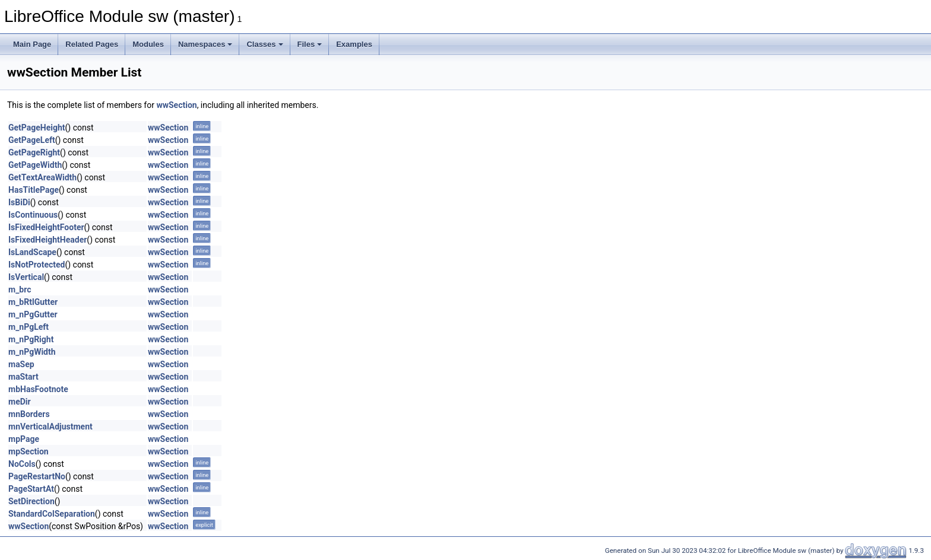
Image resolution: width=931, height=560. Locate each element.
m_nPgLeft (28, 327)
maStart (23, 377)
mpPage (24, 439)
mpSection (28, 451)
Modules (148, 44)
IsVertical (26, 277)
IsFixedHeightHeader (47, 240)
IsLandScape (32, 252)
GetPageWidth (35, 165)
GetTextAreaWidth (42, 177)
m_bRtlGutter (33, 302)
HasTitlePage (34, 190)
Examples (354, 44)
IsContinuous (33, 215)
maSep (21, 364)
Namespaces (205, 44)
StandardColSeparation (52, 514)
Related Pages (92, 44)
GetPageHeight (37, 128)
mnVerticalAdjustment (50, 427)
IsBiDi (19, 202)
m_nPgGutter (33, 314)
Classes (265, 44)
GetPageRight (34, 152)
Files (310, 44)
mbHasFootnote (38, 389)
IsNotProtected (37, 265)
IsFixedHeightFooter (46, 227)
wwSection (176, 105)
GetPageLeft (32, 140)
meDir (20, 402)
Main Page (32, 44)
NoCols (22, 464)
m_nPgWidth (32, 352)
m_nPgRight (31, 339)
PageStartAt (31, 489)
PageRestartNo (37, 476)
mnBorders (29, 414)
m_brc (20, 289)
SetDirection (31, 501)
